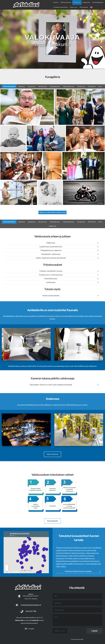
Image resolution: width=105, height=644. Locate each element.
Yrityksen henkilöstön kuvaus (51, 271)
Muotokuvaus (43, 86)
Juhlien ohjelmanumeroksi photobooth (51, 258)
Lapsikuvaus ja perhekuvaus (51, 247)
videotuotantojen (95, 316)
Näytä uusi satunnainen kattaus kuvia (52, 212)
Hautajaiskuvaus (55, 86)
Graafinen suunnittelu (61, 7)
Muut (100, 86)
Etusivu (56, 2)
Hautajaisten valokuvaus (51, 254)
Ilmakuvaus (86, 2)
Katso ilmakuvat (53, 454)
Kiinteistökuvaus (51, 279)
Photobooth (92, 86)
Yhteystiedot (84, 7)
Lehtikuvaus (51, 282)
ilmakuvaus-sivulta (80, 405)
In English (29, 629)
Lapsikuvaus (32, 86)
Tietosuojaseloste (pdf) (77, 639)
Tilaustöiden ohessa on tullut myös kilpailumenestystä (51, 385)
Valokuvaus (77, 2)
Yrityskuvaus (81, 86)
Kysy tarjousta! (53, 521)
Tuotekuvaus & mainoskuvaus (51, 275)
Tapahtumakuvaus (69, 86)
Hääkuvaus (22, 86)
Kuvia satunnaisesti (9, 86)
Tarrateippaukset (98, 2)
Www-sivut (74, 7)
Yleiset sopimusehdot (51, 296)
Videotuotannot (66, 2)
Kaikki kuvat (53, 226)
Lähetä (94, 631)
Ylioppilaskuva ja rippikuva (51, 250)
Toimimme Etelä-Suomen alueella (78, 571)
